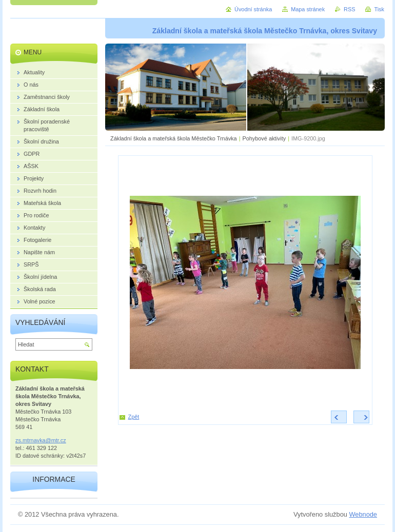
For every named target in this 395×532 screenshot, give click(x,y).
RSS (349, 9)
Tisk (379, 9)
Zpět (134, 417)
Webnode (363, 514)
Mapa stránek (308, 9)
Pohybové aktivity (265, 138)
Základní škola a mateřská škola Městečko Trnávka (174, 138)
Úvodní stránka (253, 9)
